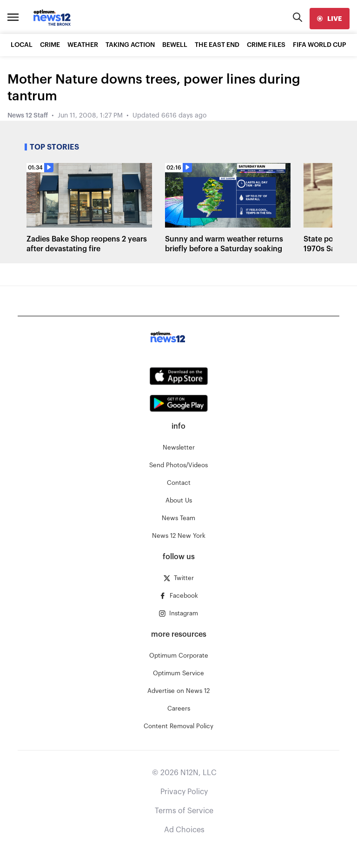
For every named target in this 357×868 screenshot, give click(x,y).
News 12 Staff (28, 116)
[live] (330, 19)
